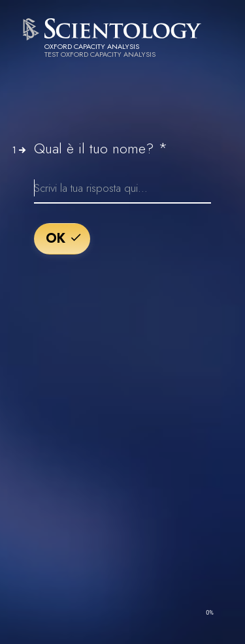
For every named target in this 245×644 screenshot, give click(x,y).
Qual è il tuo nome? (101, 148)
